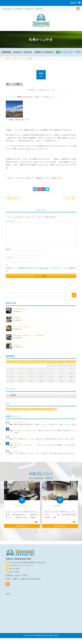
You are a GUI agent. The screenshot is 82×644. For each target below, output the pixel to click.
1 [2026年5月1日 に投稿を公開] (51, 365)
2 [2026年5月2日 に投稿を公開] (61, 365)
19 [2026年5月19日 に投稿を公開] (21, 377)
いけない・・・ (19, 344)
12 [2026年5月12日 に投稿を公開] (21, 373)
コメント (10, 221)
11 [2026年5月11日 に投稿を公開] (11, 373)
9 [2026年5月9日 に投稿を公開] (61, 369)
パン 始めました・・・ (18, 443)
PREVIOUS (15, 198)
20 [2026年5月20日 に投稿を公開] (31, 377)
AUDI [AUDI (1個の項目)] (9, 409)
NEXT (68, 198)
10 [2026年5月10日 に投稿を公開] (71, 369)
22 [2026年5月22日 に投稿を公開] (51, 377)
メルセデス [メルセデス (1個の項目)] (47, 409)
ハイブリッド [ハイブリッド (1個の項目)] (37, 409)
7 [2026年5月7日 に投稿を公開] (41, 369)
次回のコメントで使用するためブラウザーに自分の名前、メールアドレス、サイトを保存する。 (41, 270)
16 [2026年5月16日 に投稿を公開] (61, 373)
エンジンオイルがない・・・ (24, 327)
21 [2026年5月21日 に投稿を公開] (41, 377)
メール (9, 257)
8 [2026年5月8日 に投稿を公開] (51, 369)
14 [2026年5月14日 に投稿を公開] (41, 373)
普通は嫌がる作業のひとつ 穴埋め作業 (28, 335)
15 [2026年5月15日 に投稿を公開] (51, 373)
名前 (9, 249)
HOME (7, 58)
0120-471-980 (14, 566)
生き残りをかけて (20, 309)
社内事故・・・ (19, 318)
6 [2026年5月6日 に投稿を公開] (31, 369)
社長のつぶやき (17, 58)
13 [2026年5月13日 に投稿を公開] (31, 373)
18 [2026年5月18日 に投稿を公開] (11, 377)
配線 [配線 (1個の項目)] (54, 409)
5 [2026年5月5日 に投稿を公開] (21, 369)
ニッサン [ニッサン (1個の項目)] (28, 409)
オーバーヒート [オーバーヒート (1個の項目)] (17, 409)
